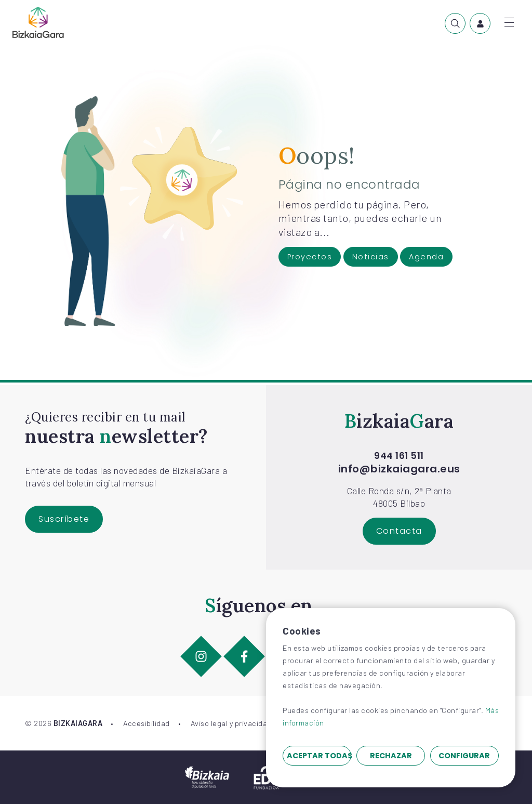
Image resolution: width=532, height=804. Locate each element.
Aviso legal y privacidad (231, 723)
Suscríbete (64, 519)
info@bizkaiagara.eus (399, 469)
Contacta (399, 531)
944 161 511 (399, 456)
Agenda (426, 257)
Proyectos (310, 257)
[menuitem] (455, 23)
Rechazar (391, 756)
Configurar (464, 756)
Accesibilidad (147, 723)
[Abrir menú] (509, 22)
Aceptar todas (319, 756)
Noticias (371, 257)
